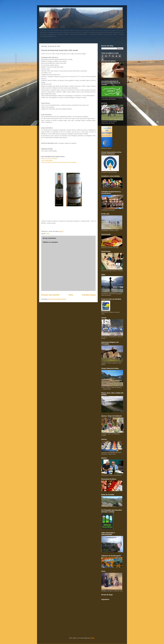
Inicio (71, 295)
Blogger (92, 638)
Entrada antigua (89, 295)
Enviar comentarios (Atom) (58, 299)
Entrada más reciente (50, 295)
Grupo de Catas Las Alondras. (49, 158)
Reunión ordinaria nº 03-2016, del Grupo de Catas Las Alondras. (59, 162)
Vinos (48, 234)
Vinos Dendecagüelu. (47, 160)
